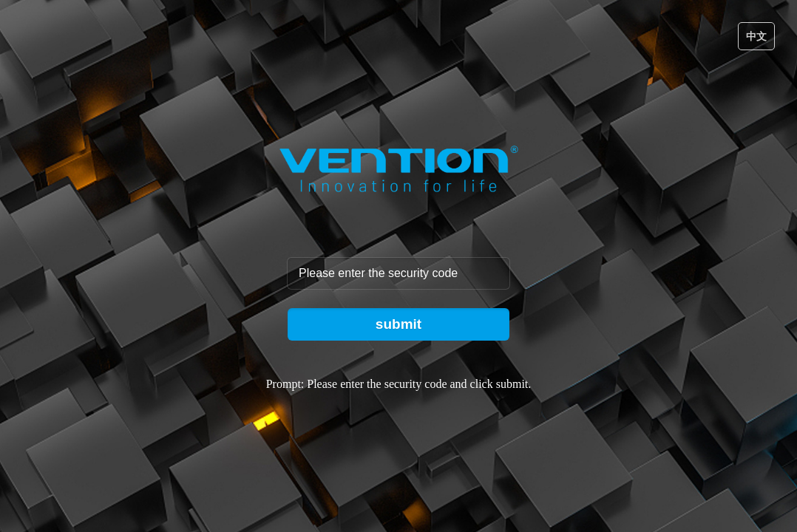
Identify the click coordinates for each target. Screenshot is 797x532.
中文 (756, 37)
